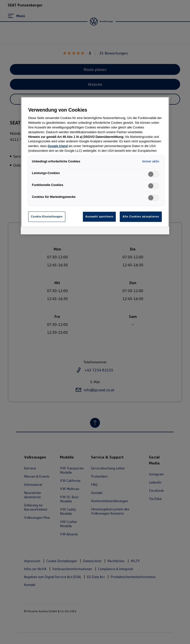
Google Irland (58, 146)
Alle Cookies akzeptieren (141, 216)
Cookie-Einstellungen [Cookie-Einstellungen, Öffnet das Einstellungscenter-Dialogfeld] (47, 216)
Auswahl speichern (99, 216)
